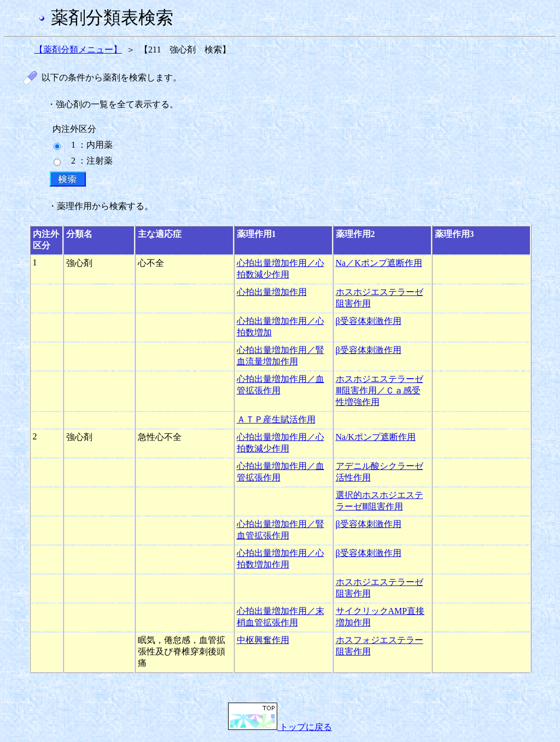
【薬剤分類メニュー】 (78, 50)
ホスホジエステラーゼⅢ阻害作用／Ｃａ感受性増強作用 (380, 390)
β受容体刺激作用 (369, 321)
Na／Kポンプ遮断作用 (379, 263)
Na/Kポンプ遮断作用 (376, 437)
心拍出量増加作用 (272, 292)
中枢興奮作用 (263, 640)
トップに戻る (280, 727)
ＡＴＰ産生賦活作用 (276, 419)
